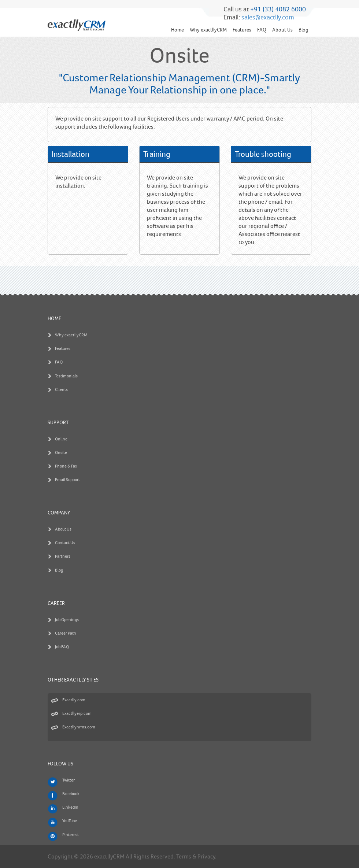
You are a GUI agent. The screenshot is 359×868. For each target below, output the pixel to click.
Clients (61, 390)
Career (56, 603)
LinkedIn (70, 807)
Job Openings (67, 620)
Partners (63, 556)
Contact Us (65, 543)
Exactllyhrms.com (79, 727)
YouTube (70, 821)
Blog (304, 30)
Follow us (60, 764)
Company (59, 513)
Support (58, 423)
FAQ (262, 30)
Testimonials (66, 376)
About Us (282, 30)
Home (177, 30)
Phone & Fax (66, 466)
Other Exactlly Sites (73, 680)
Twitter (69, 780)
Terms (184, 857)
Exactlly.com (74, 700)
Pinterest (71, 835)
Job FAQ (62, 647)
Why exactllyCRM (208, 30)
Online (61, 439)
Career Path (66, 633)
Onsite (61, 453)
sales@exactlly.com (268, 17)
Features (242, 30)
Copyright (60, 857)
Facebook (71, 794)
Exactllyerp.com (77, 714)
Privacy (206, 857)
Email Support (67, 480)
